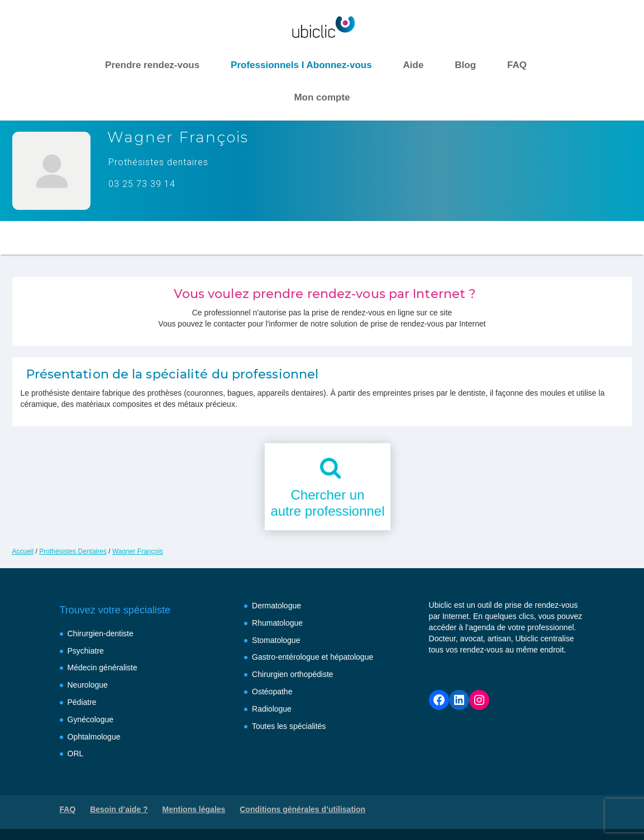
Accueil (23, 551)
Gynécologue (91, 719)
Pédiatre (82, 702)
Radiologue (272, 709)
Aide (414, 65)
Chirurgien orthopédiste (293, 674)
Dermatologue (276, 606)
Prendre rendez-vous (152, 65)
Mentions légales (194, 809)
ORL (76, 753)
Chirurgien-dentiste (101, 633)
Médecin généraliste (102, 668)
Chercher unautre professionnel (327, 503)
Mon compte (322, 97)
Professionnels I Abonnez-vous (301, 65)
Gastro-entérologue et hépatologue (313, 657)
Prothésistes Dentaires (73, 551)
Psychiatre (86, 651)
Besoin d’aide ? (119, 809)
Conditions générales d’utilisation (302, 809)
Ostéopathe (272, 692)
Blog (465, 65)
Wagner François (138, 551)
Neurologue (88, 685)
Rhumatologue (277, 623)
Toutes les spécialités (289, 726)
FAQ (517, 65)
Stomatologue (276, 640)
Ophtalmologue (94, 737)
